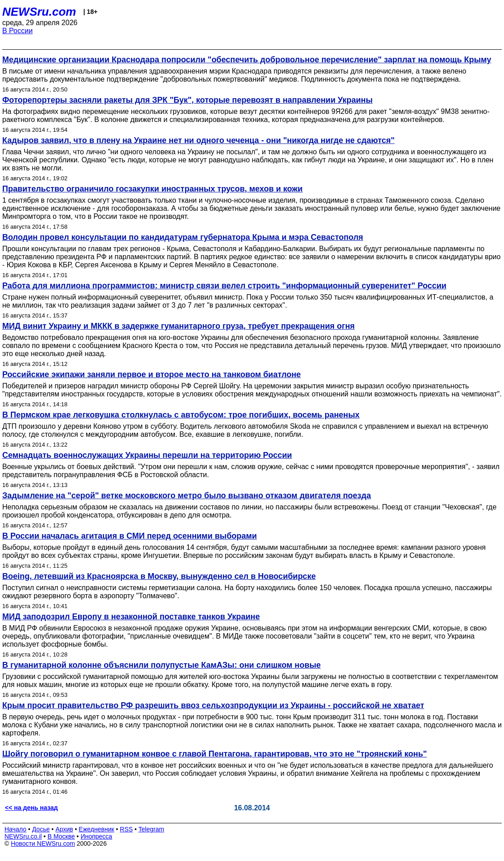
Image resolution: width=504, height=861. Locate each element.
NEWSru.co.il (23, 836)
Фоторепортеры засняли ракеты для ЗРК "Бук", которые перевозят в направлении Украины (187, 100)
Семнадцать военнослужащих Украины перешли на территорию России (147, 455)
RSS (126, 829)
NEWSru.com (39, 12)
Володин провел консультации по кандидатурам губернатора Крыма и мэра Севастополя (183, 237)
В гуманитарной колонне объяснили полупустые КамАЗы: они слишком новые (161, 665)
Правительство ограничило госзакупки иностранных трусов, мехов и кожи (152, 189)
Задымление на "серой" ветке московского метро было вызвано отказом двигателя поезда (187, 496)
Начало (15, 829)
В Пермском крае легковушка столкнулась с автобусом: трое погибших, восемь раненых (181, 415)
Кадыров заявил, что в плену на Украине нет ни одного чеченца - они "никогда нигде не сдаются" (198, 140)
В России (17, 31)
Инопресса (97, 836)
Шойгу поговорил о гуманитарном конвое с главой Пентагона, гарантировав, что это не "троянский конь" (215, 754)
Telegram (152, 829)
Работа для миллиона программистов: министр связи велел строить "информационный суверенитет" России (224, 286)
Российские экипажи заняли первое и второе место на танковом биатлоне (152, 374)
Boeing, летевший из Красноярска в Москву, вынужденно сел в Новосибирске (159, 576)
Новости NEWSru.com (43, 844)
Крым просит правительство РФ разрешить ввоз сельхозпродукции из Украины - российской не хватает (213, 705)
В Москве (61, 836)
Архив (64, 829)
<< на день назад (31, 808)
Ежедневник (97, 829)
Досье (41, 829)
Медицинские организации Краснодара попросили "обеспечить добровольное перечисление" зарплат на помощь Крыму (247, 60)
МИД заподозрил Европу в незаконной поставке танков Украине (131, 617)
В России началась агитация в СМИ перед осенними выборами (130, 536)
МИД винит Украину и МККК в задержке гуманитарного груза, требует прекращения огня (178, 326)
